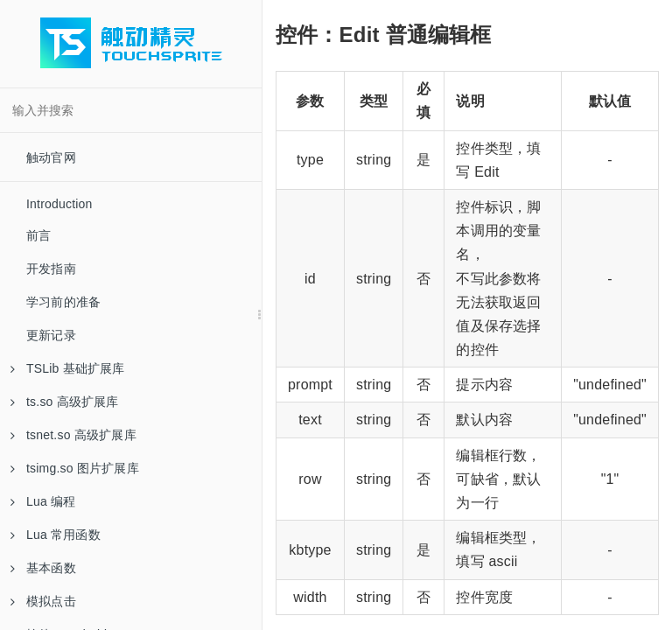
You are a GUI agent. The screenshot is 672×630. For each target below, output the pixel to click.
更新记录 (51, 335)
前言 (38, 235)
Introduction (59, 204)
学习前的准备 (63, 302)
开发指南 (51, 269)
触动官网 (51, 157)
